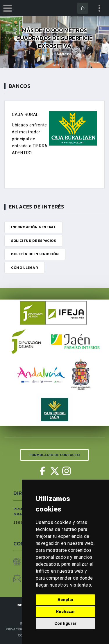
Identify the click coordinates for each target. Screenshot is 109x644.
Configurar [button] (65, 623)
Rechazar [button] (66, 612)
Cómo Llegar (25, 268)
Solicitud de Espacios (34, 241)
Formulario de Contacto (55, 455)
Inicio (43, 54)
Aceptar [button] (66, 600)
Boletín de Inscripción (35, 254)
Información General (33, 227)
